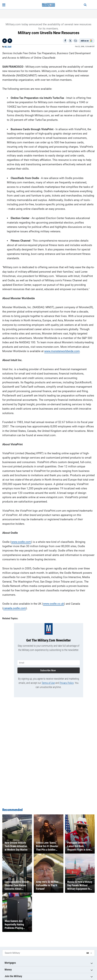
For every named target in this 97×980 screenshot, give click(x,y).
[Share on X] (70, 41)
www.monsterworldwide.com (62, 351)
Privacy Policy (67, 683)
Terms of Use (48, 683)
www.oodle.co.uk (54, 604)
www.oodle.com (21, 542)
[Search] (85, 5)
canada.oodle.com (15, 608)
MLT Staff (8, 47)
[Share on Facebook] (65, 41)
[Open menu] (4, 5)
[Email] (76, 41)
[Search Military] (43, 953)
